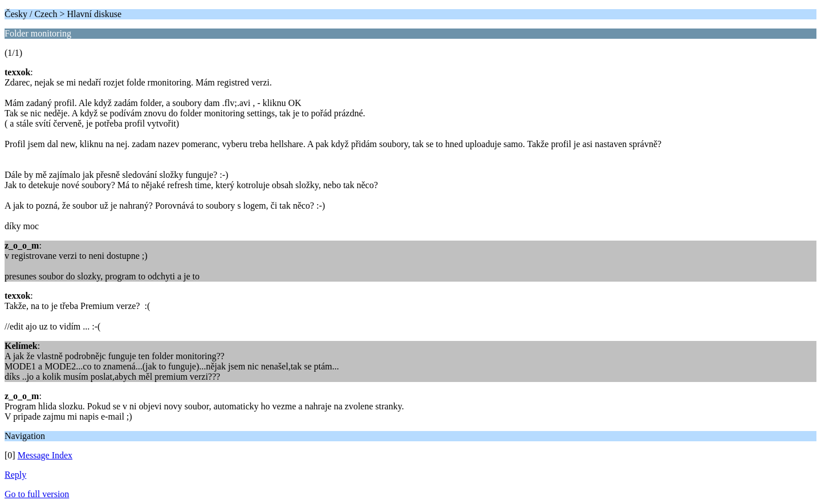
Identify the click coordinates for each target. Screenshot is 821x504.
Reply (15, 475)
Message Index (45, 455)
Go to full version (37, 494)
